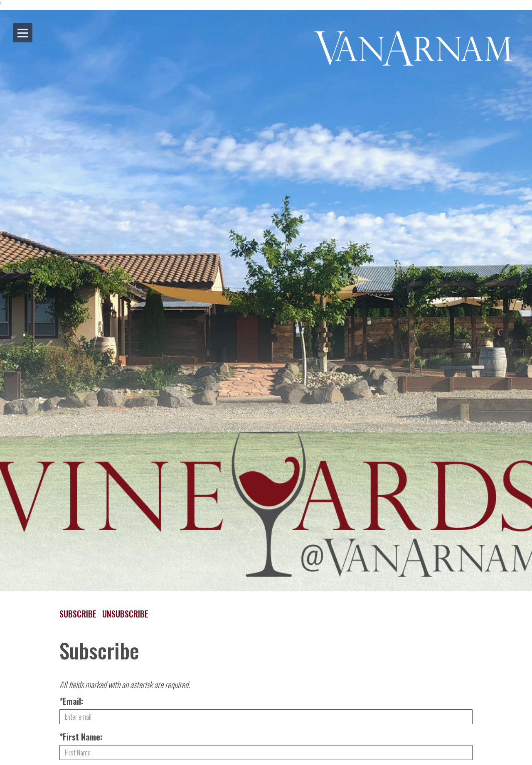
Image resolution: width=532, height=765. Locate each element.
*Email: (71, 701)
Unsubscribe (125, 614)
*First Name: (81, 737)
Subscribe (78, 614)
